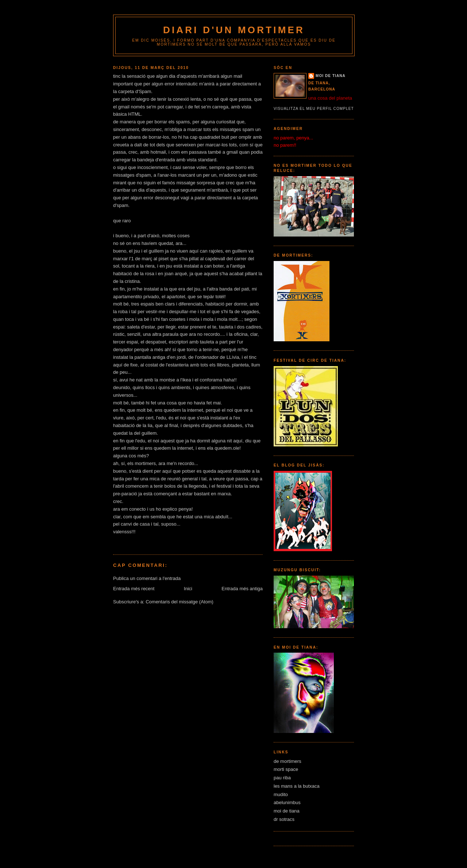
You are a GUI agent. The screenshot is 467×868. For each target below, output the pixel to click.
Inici (188, 589)
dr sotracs (284, 819)
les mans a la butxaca (297, 786)
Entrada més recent (134, 589)
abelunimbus (287, 802)
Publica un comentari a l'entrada (147, 578)
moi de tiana (331, 76)
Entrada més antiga (242, 589)
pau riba (282, 778)
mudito (281, 794)
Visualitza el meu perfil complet (314, 109)
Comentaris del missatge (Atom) (180, 602)
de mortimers (287, 761)
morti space (286, 769)
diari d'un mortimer (234, 30)
